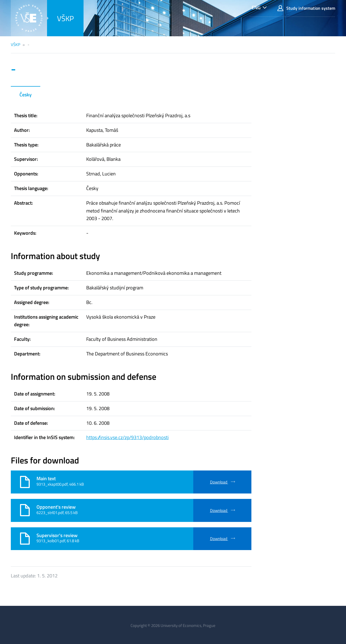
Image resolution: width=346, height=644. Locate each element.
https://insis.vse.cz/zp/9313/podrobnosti (127, 437)
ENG (256, 7)
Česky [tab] (26, 95)
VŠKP (65, 18)
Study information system (306, 8)
